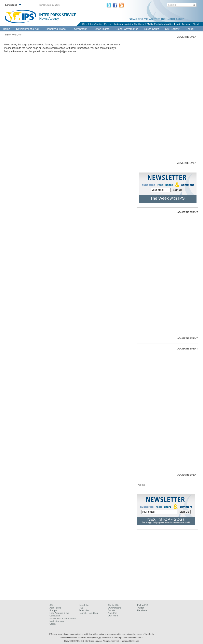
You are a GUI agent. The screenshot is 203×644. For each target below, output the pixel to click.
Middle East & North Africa (160, 24)
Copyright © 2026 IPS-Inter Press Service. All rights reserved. (92, 641)
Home (7, 29)
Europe (108, 24)
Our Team (113, 616)
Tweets (141, 485)
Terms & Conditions (130, 641)
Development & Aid (28, 29)
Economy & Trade (55, 29)
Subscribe (84, 610)
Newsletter (84, 605)
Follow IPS (143, 605)
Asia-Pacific (96, 24)
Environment (79, 29)
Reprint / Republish (88, 613)
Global (196, 24)
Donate (112, 610)
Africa (84, 24)
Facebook (142, 610)
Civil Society (172, 29)
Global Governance (127, 29)
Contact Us (113, 605)
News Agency (49, 18)
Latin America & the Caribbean (129, 24)
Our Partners (114, 608)
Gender (190, 29)
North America (183, 24)
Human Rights (101, 29)
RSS (81, 608)
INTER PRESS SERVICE (58, 15)
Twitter (140, 608)
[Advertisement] (177, 100)
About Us (113, 613)
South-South (152, 29)
